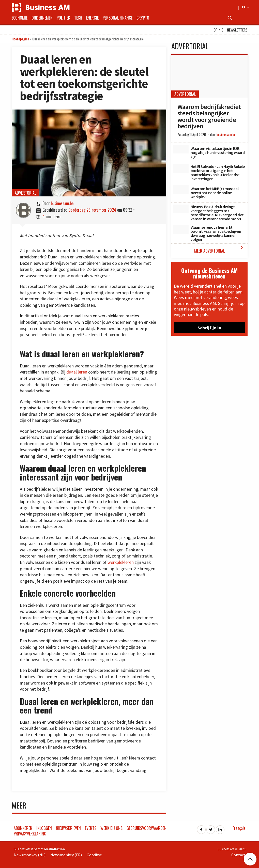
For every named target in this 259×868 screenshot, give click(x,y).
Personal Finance (118, 18)
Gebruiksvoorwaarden (147, 828)
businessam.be (62, 203)
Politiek (63, 18)
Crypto (143, 18)
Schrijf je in (209, 328)
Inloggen (44, 828)
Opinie (218, 30)
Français (239, 828)
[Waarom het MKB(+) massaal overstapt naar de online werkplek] (181, 189)
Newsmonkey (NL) (30, 855)
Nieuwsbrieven (68, 828)
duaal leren (77, 372)
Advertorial (25, 193)
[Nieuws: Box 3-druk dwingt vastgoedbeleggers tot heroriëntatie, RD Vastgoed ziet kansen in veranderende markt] (181, 209)
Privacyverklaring (30, 834)
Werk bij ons (111, 828)
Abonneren (23, 828)
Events (91, 828)
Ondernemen (42, 18)
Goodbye (94, 855)
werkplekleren (121, 562)
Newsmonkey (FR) (66, 855)
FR (245, 7)
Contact (238, 855)
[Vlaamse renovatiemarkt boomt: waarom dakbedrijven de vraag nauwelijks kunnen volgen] (181, 229)
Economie (20, 18)
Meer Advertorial (220, 249)
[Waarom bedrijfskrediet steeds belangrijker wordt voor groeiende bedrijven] (209, 76)
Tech (78, 18)
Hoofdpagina (20, 39)
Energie (92, 18)
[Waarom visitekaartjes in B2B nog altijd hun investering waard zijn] (181, 149)
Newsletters (237, 30)
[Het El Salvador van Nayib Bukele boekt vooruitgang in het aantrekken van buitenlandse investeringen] (181, 169)
